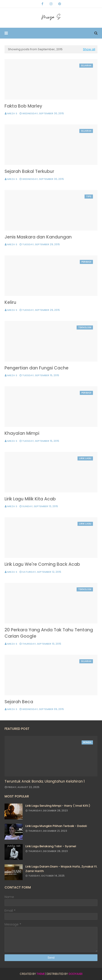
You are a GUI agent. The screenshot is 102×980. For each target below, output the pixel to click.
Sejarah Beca (19, 702)
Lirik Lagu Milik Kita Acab (30, 499)
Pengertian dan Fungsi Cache (36, 368)
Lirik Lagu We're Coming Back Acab (42, 564)
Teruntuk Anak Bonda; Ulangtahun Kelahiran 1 (45, 781)
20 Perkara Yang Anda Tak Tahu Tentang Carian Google (49, 633)
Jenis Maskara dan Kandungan (38, 237)
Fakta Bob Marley (23, 106)
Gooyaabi (75, 974)
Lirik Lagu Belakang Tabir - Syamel (51, 846)
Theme (41, 974)
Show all (89, 49)
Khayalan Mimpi (22, 433)
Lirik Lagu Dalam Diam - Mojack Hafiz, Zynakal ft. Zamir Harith (61, 869)
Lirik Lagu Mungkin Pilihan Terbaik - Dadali (56, 826)
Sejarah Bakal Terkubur (29, 171)
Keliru (10, 302)
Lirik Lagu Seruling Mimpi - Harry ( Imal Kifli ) (58, 806)
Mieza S (12, 113)
